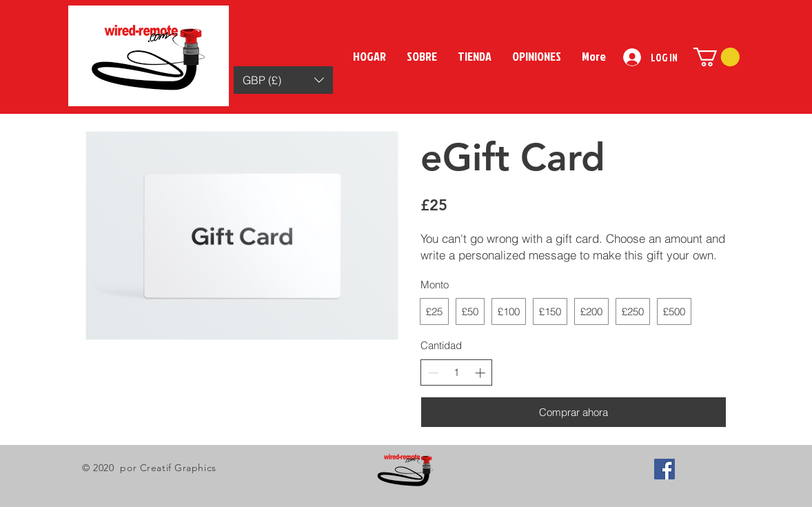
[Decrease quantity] (433, 373)
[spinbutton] (457, 372)
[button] (283, 80)
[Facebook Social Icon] (664, 469)
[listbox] (283, 80)
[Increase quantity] (480, 373)
